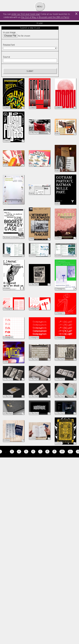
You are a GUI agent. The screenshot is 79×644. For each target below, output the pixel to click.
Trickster (58, 443)
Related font (9, 45)
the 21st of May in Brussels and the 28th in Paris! (45, 17)
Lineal (31, 239)
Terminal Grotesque (11, 237)
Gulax (5, 362)
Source (6, 57)
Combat (58, 238)
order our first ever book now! (26, 14)
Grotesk (6, 440)
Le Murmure (34, 133)
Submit (30, 71)
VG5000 (6, 255)
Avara (57, 133)
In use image (9, 33)
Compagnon (60, 289)
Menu (40, 7)
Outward (7, 107)
